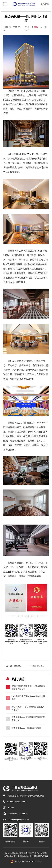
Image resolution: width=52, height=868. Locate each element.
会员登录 (45, 4)
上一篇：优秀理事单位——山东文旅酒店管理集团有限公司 (16, 666)
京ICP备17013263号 (38, 853)
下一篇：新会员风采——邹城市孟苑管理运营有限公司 (39, 666)
